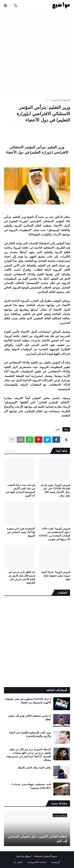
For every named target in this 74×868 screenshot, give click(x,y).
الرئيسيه (56, 862)
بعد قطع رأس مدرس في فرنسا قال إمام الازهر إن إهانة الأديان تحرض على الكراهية (22, 577)
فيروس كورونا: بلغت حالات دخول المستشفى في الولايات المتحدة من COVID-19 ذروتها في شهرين (55, 534)
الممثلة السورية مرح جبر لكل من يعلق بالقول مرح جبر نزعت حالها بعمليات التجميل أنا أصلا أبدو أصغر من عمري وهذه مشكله (28, 755)
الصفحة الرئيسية (61, 100)
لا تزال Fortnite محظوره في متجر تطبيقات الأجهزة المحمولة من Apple (28, 701)
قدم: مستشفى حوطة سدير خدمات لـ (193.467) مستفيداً (31, 786)
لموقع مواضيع (24, 856)
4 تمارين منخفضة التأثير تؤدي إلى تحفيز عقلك (30, 718)
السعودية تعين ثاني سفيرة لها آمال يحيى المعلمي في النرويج (21, 532)
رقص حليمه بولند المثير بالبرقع (35, 767)
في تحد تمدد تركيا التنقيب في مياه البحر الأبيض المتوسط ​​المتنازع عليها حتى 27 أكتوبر (20, 490)
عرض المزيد (10, 451)
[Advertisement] (37, 52)
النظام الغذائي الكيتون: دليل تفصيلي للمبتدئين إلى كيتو (37, 839)
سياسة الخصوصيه (37, 862)
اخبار (47, 100)
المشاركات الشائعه (57, 690)
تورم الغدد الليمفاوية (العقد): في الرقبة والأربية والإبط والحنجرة (30, 734)
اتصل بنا (18, 862)
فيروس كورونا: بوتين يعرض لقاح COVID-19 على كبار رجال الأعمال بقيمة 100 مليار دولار (55, 490)
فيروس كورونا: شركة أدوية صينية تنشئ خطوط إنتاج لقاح (56, 575)
